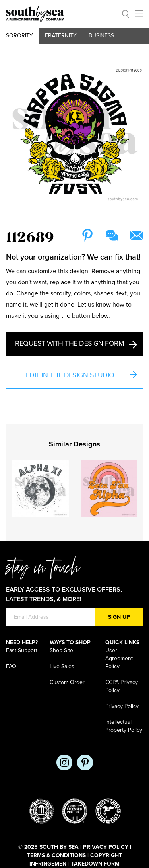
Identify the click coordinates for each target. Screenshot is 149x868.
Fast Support (22, 650)
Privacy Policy (122, 706)
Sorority (19, 36)
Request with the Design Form (76, 344)
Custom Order (67, 682)
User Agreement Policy (119, 658)
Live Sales (62, 666)
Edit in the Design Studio (81, 376)
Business (101, 36)
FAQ (11, 666)
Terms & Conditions (56, 855)
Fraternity (61, 36)
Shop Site (61, 650)
